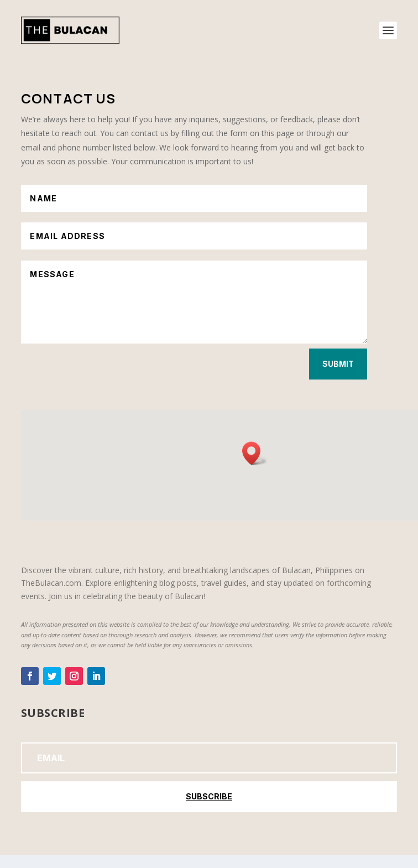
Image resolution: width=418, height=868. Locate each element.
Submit (338, 364)
